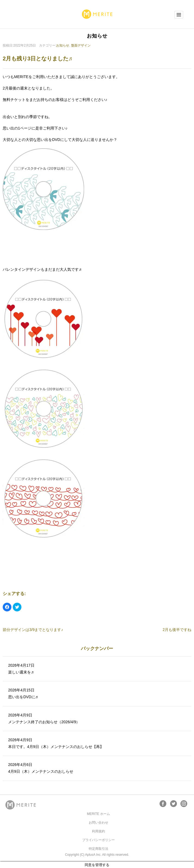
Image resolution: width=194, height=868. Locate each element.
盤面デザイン (81, 45)
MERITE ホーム (98, 814)
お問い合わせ (98, 823)
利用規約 (98, 831)
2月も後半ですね (177, 630)
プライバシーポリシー (98, 840)
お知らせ (63, 45)
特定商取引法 (98, 849)
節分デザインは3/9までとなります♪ (33, 630)
